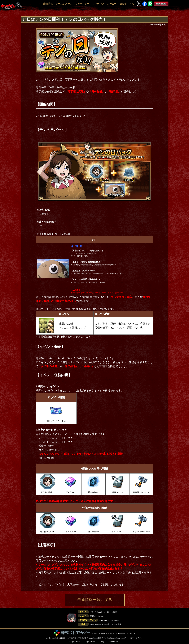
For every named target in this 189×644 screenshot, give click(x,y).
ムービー (112, 4)
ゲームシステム (64, 4)
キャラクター (82, 4)
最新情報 (48, 4)
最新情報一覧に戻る (95, 600)
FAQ (132, 4)
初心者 (123, 4)
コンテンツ (98, 4)
